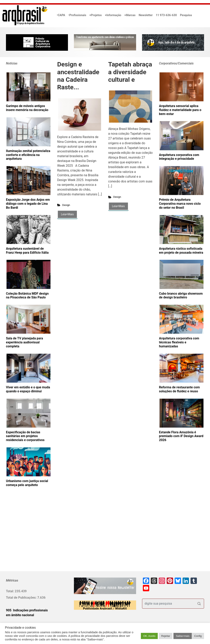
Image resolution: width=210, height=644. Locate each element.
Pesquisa (186, 15)
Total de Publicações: (22, 598)
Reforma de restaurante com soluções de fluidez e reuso (179, 389)
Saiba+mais (183, 636)
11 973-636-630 (166, 15)
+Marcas (130, 15)
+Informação (113, 15)
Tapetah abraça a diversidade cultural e (130, 72)
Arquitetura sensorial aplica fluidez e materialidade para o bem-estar (180, 110)
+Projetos (96, 15)
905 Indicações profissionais (27, 610)
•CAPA (61, 15)
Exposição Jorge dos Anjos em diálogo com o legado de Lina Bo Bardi (28, 204)
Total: (10, 591)
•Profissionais (77, 15)
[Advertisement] (31, 536)
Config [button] (198, 636)
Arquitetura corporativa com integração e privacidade (179, 157)
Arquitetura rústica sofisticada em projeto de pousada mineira (181, 251)
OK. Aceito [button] (149, 636)
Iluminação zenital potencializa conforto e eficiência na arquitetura (28, 155)
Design (66, 205)
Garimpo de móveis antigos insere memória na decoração (27, 108)
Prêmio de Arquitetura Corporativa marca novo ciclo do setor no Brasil (180, 204)
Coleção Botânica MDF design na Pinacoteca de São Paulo (27, 296)
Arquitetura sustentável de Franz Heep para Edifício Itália (27, 251)
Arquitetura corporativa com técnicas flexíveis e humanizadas (179, 342)
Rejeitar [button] (166, 636)
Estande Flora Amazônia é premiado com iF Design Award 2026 (181, 436)
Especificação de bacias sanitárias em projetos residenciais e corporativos (25, 436)
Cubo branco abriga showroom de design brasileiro (181, 296)
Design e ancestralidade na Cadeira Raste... (78, 76)
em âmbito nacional (20, 615)
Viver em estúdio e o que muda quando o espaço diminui (28, 389)
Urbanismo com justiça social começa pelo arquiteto (27, 483)
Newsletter (146, 15)
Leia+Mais (67, 214)
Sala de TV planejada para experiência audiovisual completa (24, 342)
